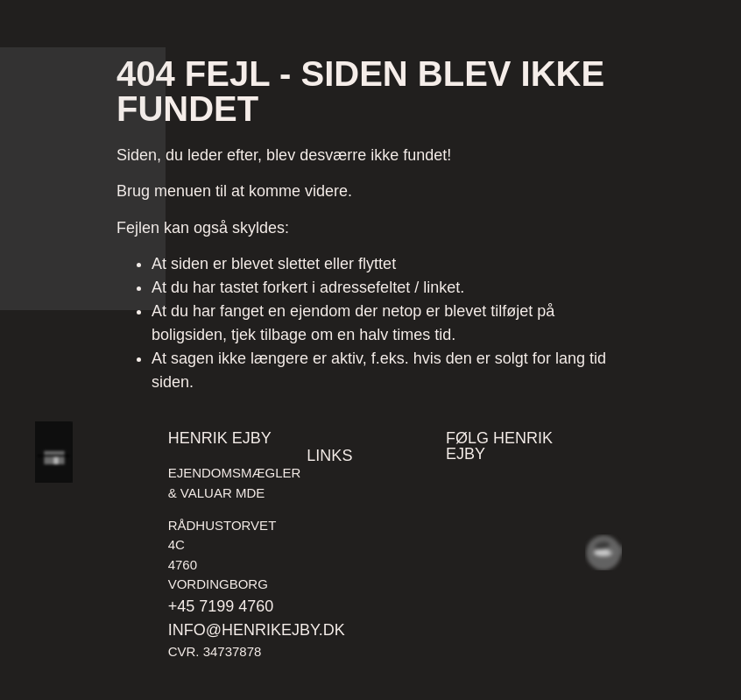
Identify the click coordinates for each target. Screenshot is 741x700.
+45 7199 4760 (221, 606)
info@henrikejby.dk (257, 630)
